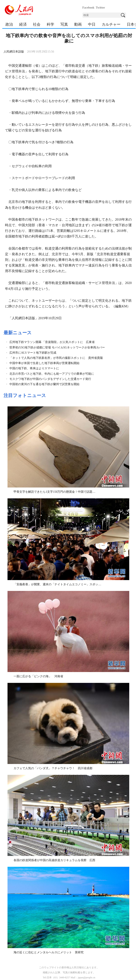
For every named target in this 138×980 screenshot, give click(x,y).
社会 (37, 24)
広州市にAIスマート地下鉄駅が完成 (33, 353)
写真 (64, 24)
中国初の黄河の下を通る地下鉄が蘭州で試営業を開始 (44, 384)
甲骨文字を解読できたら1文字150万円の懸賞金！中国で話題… (54, 492)
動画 (78, 24)
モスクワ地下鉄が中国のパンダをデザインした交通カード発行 (50, 379)
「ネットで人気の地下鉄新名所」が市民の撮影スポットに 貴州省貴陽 (56, 358)
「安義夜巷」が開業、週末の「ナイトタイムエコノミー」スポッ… (57, 584)
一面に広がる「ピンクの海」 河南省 (38, 676)
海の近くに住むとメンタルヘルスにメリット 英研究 (49, 952)
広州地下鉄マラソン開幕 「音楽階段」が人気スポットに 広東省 (52, 342)
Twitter (100, 8)
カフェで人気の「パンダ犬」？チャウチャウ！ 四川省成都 (53, 768)
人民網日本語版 (14, 52)
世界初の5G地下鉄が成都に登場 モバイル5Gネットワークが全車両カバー (57, 347)
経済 (23, 24)
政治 (9, 24)
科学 (50, 24)
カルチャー (111, 24)
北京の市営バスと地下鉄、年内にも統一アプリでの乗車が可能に (52, 374)
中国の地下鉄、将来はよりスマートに (34, 368)
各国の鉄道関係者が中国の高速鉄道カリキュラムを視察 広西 (54, 860)
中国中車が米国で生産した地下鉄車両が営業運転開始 (44, 363)
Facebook (88, 8)
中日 (92, 24)
